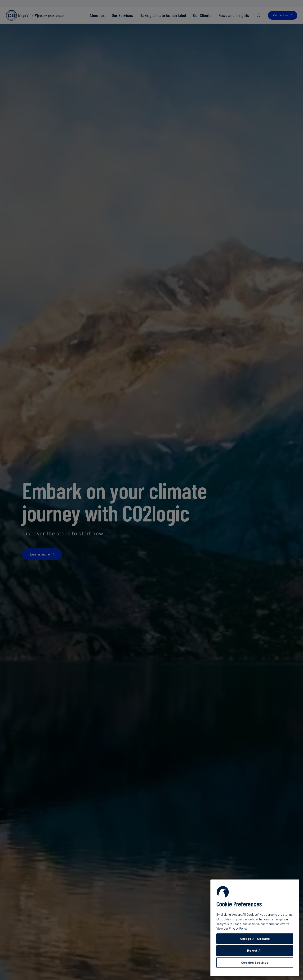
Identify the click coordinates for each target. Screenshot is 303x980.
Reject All (255, 950)
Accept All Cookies (255, 939)
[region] (255, 928)
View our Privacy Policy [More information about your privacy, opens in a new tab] (232, 928)
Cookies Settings (255, 962)
